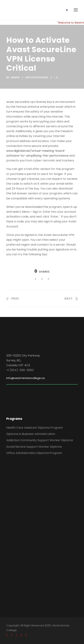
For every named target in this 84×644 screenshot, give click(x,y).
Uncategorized (37, 77)
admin (15, 77)
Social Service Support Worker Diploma (34, 447)
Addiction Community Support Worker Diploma (40, 440)
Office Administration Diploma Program (34, 453)
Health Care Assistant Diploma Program (35, 428)
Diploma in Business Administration (31, 434)
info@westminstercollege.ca (25, 378)
